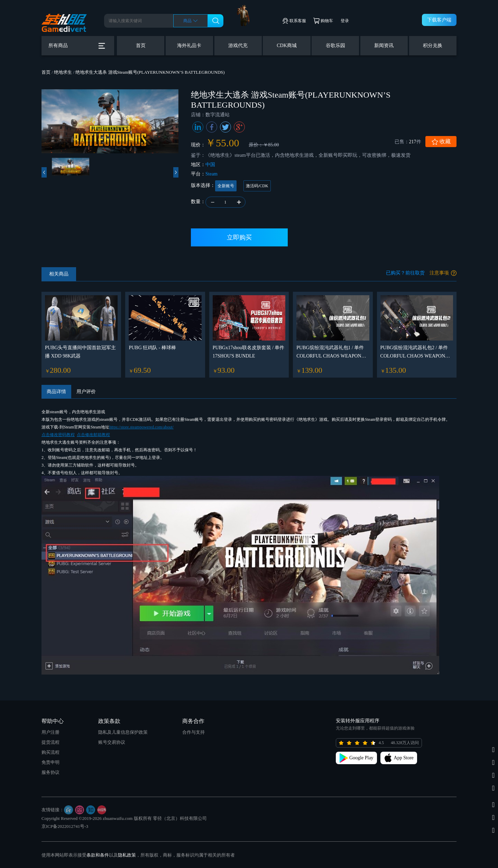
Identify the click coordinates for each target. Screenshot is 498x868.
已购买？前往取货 (405, 273)
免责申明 (50, 762)
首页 (141, 46)
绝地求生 (63, 72)
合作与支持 (193, 732)
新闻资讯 (384, 46)
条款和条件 (98, 855)
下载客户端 (439, 20)
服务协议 (50, 772)
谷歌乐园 (335, 46)
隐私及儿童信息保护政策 (123, 732)
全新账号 (226, 186)
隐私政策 (127, 855)
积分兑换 (433, 46)
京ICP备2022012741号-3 (65, 826)
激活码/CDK (257, 186)
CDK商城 (287, 46)
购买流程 (50, 752)
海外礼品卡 (189, 46)
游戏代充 (238, 46)
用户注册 (50, 732)
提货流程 (50, 742)
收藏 (441, 142)
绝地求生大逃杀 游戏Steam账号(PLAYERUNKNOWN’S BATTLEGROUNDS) (150, 72)
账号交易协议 (112, 742)
